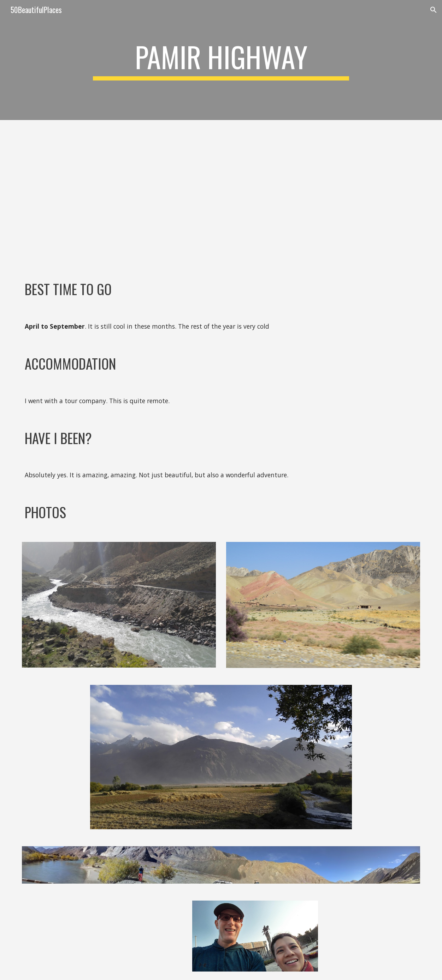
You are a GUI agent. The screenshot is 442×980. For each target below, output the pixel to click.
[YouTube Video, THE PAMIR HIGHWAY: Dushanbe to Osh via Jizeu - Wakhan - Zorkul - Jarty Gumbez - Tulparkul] (221, 194)
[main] (221, 60)
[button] (434, 10)
